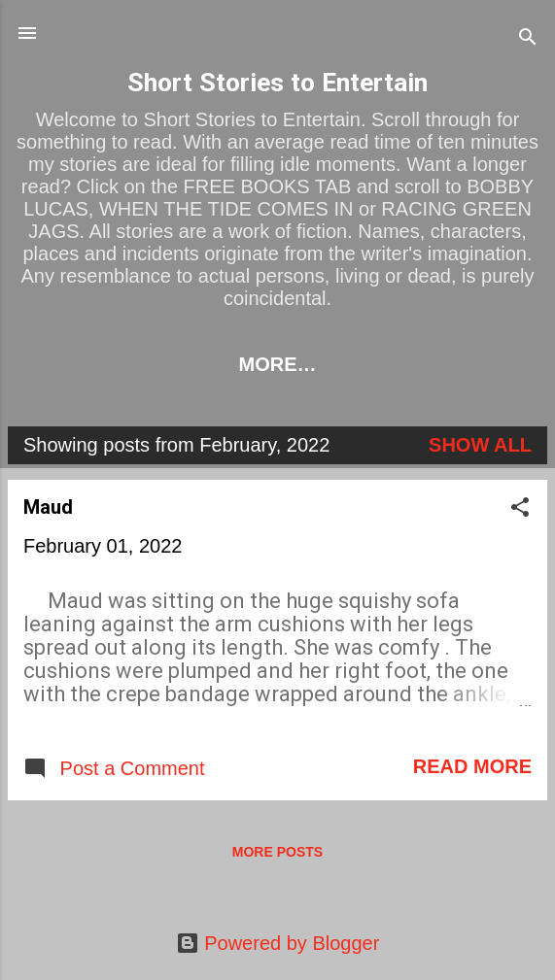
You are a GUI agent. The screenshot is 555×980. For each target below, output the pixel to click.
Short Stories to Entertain (277, 83)
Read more (472, 770)
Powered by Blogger (278, 943)
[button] (520, 513)
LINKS (231, 364)
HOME (137, 364)
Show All (480, 449)
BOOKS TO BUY (372, 364)
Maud (48, 511)
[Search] (528, 39)
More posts (277, 856)
